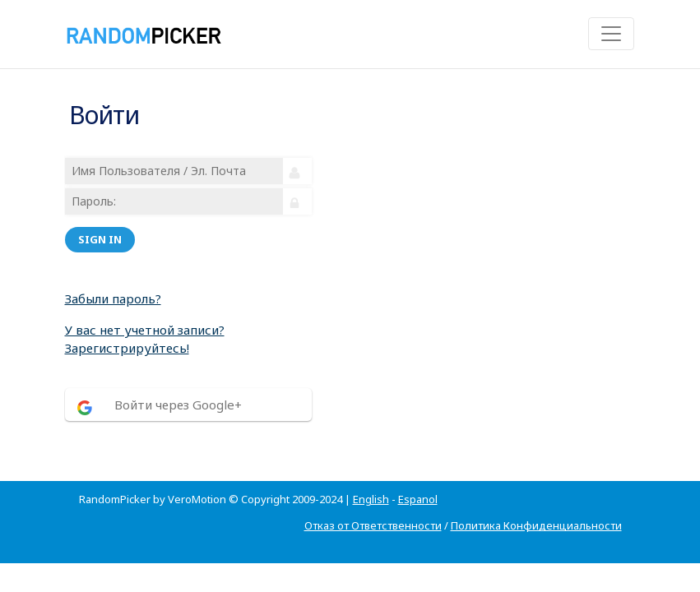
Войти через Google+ (178, 405)
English (371, 499)
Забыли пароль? (113, 298)
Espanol (418, 499)
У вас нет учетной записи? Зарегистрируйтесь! (145, 339)
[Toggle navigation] (611, 34)
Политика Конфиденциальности (536, 525)
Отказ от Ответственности (373, 525)
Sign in (100, 239)
